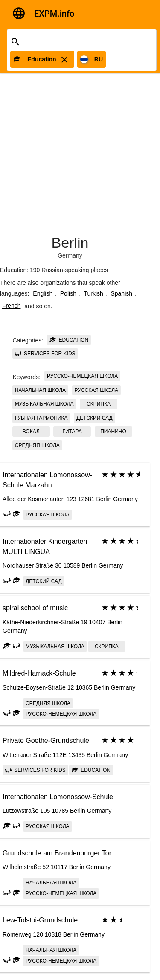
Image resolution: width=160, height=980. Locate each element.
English (43, 293)
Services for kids (45, 354)
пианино (113, 432)
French (12, 306)
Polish (68, 293)
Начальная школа (40, 390)
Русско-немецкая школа (82, 376)
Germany (70, 255)
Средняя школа (37, 445)
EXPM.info (54, 14)
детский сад (95, 418)
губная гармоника (41, 418)
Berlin (70, 243)
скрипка (99, 404)
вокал (31, 432)
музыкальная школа (44, 404)
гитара (72, 432)
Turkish (93, 293)
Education (69, 340)
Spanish (121, 293)
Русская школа (97, 390)
